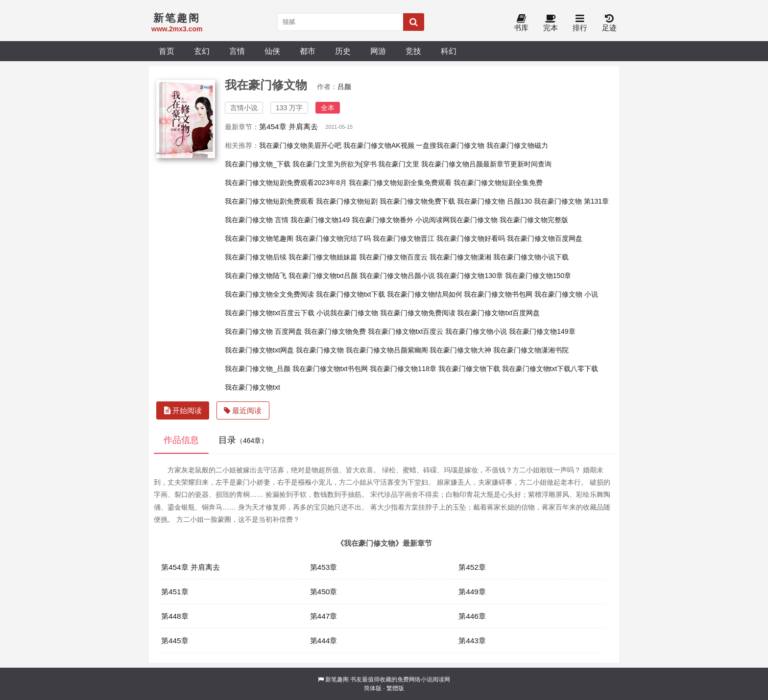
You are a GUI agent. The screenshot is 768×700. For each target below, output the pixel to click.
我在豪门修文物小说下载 (531, 257)
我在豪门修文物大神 (460, 350)
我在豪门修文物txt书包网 (330, 369)
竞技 (413, 51)
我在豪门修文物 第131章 (571, 201)
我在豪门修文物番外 (383, 220)
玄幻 (202, 51)
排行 (580, 23)
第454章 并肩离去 (288, 127)
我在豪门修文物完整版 (534, 220)
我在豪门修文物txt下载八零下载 (550, 369)
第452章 (472, 567)
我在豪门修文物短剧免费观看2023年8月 (286, 183)
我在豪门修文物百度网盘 (545, 238)
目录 (243, 440)
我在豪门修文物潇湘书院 (531, 350)
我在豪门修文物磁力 (517, 145)
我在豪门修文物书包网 (498, 294)
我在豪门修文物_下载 (258, 164)
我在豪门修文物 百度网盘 (264, 331)
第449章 (472, 592)
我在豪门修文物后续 (256, 257)
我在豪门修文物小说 (476, 331)
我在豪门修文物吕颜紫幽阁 (387, 350)
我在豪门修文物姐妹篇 (323, 257)
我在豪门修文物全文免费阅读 (269, 294)
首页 (167, 51)
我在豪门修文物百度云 (393, 257)
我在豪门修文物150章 (538, 276)
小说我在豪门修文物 (347, 313)
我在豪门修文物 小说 (566, 294)
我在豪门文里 (399, 164)
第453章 (324, 567)
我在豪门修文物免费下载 (417, 201)
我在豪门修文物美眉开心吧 (300, 145)
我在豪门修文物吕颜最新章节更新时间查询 (486, 164)
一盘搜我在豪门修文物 (450, 145)
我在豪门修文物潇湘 (460, 257)
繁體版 (395, 688)
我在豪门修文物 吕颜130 (494, 201)
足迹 (609, 23)
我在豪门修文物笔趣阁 (259, 238)
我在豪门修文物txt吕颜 (323, 276)
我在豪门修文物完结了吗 (333, 238)
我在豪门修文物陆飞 (256, 276)
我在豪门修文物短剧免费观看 (269, 201)
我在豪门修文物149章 (542, 331)
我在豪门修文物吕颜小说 (397, 276)
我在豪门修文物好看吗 (471, 238)
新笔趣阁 (337, 679)
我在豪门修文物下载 (469, 369)
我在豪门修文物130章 (469, 276)
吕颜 (344, 87)
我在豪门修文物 (320, 350)
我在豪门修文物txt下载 (350, 294)
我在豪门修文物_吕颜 (258, 369)
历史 (343, 51)
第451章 (175, 592)
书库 (521, 23)
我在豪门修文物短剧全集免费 (498, 183)
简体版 (373, 688)
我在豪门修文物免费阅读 (418, 313)
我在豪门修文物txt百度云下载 (270, 313)
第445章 (175, 641)
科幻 (449, 51)
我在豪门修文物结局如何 (425, 294)
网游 (378, 51)
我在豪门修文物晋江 (404, 238)
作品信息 (181, 440)
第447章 (324, 616)
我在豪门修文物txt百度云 (406, 331)
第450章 (324, 592)
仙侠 (272, 51)
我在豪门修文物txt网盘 (259, 350)
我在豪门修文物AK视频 (379, 145)
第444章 (324, 641)
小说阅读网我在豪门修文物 (456, 220)
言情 (237, 51)
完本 (551, 23)
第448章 (175, 616)
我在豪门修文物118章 (403, 369)
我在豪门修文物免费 (335, 331)
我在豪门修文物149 (320, 220)
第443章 (472, 641)
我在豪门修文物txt (252, 387)
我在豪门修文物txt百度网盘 (498, 313)
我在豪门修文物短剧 (347, 201)
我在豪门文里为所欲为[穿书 (335, 164)
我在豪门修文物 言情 (257, 220)
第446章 (472, 616)
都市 (308, 51)
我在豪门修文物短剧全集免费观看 (400, 183)
